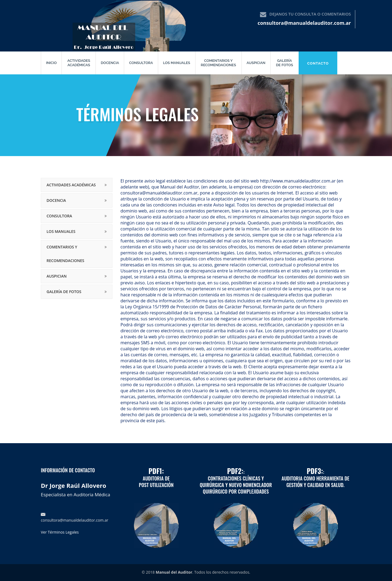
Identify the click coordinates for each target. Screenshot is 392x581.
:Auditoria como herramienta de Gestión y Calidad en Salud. (315, 478)
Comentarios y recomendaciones (218, 63)
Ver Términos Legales (60, 532)
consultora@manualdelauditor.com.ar (304, 23)
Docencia (110, 63)
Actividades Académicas (79, 63)
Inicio (51, 63)
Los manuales (177, 63)
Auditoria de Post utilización (156, 478)
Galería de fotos (285, 63)
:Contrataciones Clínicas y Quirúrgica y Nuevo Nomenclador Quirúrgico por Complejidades (236, 482)
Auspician (256, 63)
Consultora (141, 63)
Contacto (318, 63)
